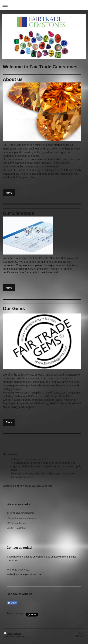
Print (8, 633)
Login (82, 633)
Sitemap (18, 633)
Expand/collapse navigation (44, 5)
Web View (80, 636)
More (9, 193)
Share (12, 603)
